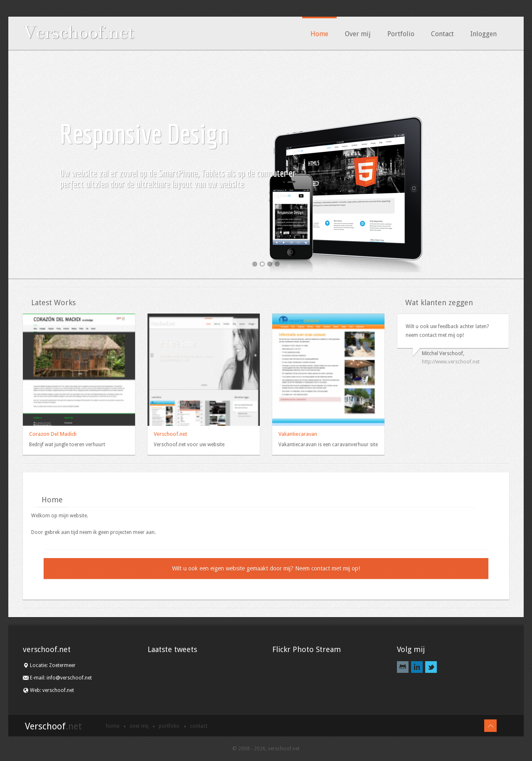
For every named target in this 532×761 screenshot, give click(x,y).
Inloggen (484, 34)
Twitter (431, 667)
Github (403, 667)
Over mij (358, 34)
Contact (442, 34)
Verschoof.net (170, 434)
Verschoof (53, 726)
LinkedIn (417, 667)
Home (319, 34)
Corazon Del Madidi (53, 434)
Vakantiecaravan (298, 434)
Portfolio (401, 34)
